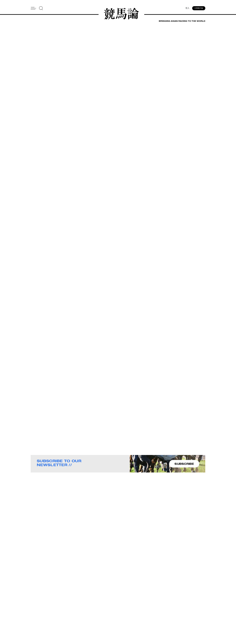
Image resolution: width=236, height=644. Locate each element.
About (122, 613)
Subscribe (124, 621)
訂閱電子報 (199, 8)
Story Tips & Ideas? (155, 617)
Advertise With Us (155, 613)
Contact (123, 617)
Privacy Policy (126, 625)
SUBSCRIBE (184, 464)
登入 (187, 8)
